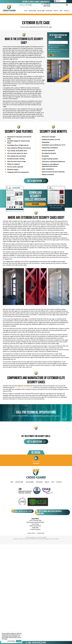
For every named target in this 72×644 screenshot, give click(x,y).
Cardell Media (55, 539)
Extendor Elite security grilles (24, 388)
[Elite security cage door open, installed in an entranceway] (13, 287)
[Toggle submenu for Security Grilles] (36, 11)
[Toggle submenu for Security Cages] (44, 11)
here (6, 639)
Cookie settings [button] (11, 641)
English (57, 1)
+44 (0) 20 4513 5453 (21, 416)
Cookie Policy (41, 533)
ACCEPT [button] (19, 641)
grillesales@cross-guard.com (42, 416)
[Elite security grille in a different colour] (36, 287)
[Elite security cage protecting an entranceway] (59, 287)
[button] (35, 204)
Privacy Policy (31, 533)
